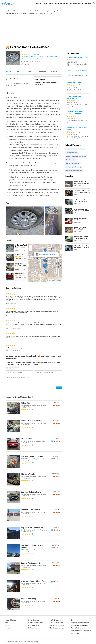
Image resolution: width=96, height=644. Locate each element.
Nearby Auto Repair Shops (36, 623)
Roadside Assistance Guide (80, 625)
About (6, 623)
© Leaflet (49, 281)
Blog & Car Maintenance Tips (59, 4)
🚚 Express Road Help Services (45, 13)
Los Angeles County (49, 11)
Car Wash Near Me (33, 628)
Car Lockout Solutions (73, 163)
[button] (46, 260)
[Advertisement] (48, 30)
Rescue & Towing (42, 4)
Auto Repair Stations (77, 4)
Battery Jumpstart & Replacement (76, 156)
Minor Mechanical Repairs (74, 171)
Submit (59, 388)
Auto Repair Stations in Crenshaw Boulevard (20, 13)
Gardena (60, 11)
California (38, 11)
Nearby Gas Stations (34, 625)
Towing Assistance (72, 153)
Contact (7, 625)
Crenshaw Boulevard (37, 59)
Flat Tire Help (70, 160)
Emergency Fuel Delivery (74, 167)
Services (7, 628)
